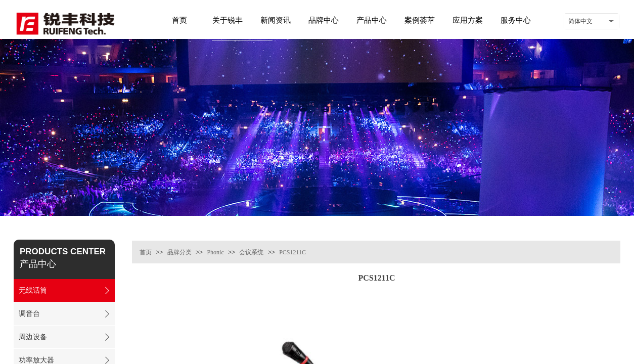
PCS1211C (292, 252)
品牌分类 (179, 252)
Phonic (215, 252)
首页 (146, 252)
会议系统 (251, 252)
